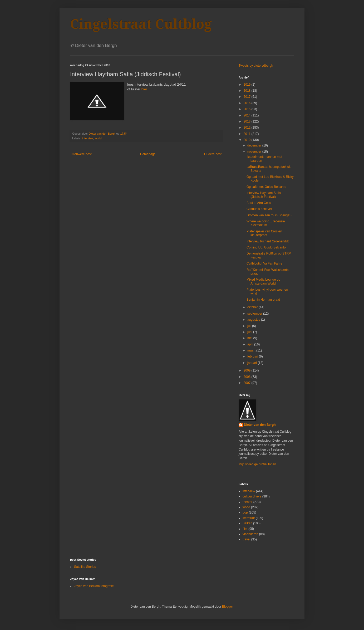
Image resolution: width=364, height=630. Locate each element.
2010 (248, 140)
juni (250, 332)
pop (245, 512)
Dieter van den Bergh (260, 425)
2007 (248, 383)
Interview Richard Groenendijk (268, 241)
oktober (253, 307)
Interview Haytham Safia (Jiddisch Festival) (264, 195)
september (255, 314)
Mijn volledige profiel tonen (257, 464)
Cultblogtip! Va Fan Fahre (264, 263)
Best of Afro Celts (259, 203)
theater (247, 502)
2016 (248, 103)
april (251, 344)
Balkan (247, 523)
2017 (248, 97)
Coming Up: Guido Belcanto (266, 247)
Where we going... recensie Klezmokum (266, 223)
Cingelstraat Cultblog (141, 24)
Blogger (227, 607)
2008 (248, 377)
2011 (248, 134)
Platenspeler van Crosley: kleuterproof (265, 233)
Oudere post (213, 154)
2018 (248, 91)
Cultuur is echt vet (259, 209)
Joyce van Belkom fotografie (94, 586)
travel (246, 539)
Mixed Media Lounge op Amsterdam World (263, 281)
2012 (248, 128)
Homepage (148, 154)
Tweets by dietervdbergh (256, 66)
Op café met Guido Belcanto (266, 187)
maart (252, 350)
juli (250, 326)
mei (250, 338)
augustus (254, 320)
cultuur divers (252, 496)
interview (88, 138)
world (98, 138)
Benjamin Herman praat (263, 300)
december (255, 145)
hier (144, 89)
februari (253, 356)
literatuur (249, 518)
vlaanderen (250, 534)
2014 (248, 115)
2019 (248, 85)
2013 (248, 121)
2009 (248, 370)
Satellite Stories (85, 567)
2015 (248, 109)
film (245, 529)
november (255, 152)
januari (252, 363)
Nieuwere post (82, 154)
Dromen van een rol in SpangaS (269, 215)
